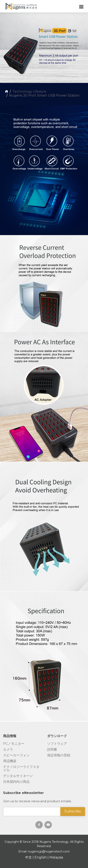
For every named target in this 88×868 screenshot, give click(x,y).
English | (42, 857)
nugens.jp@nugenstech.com (49, 851)
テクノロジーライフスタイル (21, 769)
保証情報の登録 (59, 755)
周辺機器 (10, 761)
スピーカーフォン (16, 755)
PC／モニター (14, 744)
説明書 (52, 750)
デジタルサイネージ (18, 776)
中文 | (30, 857)
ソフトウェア (57, 744)
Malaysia (56, 857)
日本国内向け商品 (16, 782)
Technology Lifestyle (29, 91)
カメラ (8, 750)
